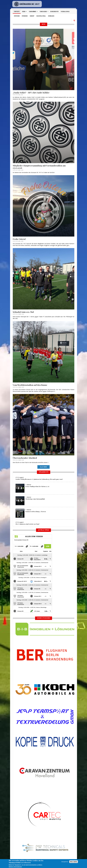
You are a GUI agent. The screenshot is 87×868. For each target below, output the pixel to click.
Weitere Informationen (15, 867)
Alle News (43, 467)
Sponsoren (25, 16)
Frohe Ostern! (19, 239)
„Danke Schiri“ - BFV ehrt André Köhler (31, 93)
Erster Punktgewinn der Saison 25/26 (37, 486)
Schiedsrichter (54, 11)
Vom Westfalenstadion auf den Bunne (30, 385)
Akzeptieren (65, 862)
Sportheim (17, 16)
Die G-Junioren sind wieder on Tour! (27, 524)
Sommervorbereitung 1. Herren (36, 511)
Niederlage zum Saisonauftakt (35, 499)
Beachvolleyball (41, 16)
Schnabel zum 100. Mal (23, 312)
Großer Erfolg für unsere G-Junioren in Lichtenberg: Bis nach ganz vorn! (39, 479)
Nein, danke (74, 862)
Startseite (17, 11)
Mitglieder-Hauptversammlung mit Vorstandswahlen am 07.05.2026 (39, 167)
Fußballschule (65, 11)
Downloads (51, 16)
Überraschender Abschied (25, 458)
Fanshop (32, 16)
